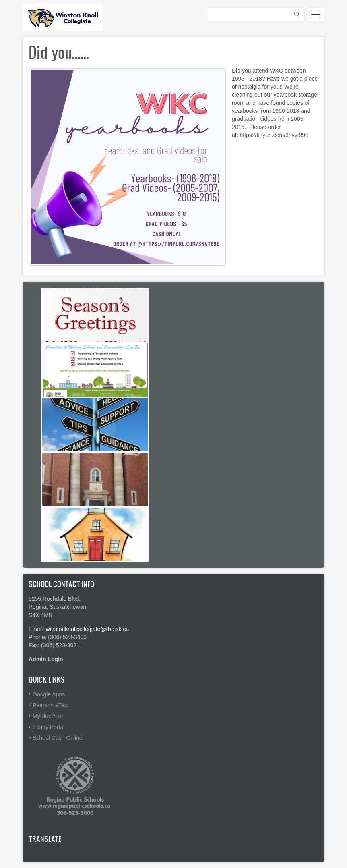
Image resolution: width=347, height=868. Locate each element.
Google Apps (49, 694)
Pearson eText (51, 705)
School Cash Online (58, 738)
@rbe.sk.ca (115, 629)
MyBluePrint (48, 716)
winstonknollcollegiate (73, 629)
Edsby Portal (49, 727)
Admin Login (46, 659)
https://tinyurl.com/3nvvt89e (274, 135)
